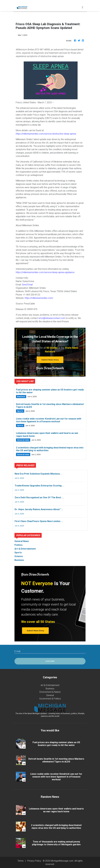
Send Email (27, 285)
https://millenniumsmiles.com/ (39, 298)
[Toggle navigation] (83, 7)
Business (50, 689)
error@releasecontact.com (52, 318)
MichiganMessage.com (62, 861)
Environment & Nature (50, 692)
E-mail (17, 651)
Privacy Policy (34, 861)
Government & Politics (50, 699)
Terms (21, 861)
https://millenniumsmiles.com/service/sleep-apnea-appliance (45, 272)
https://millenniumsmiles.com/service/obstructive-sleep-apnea (46, 134)
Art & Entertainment (50, 685)
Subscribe (50, 661)
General (50, 695)
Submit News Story (50, 360)
